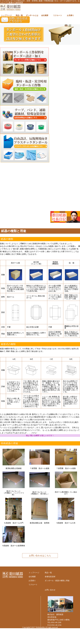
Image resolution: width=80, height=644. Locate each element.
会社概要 (45, 15)
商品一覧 (19, 15)
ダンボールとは (32, 15)
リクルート (58, 15)
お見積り (70, 15)
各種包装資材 (50, 577)
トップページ (6, 15)
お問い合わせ (50, 590)
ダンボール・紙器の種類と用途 (57, 581)
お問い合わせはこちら (40, 556)
